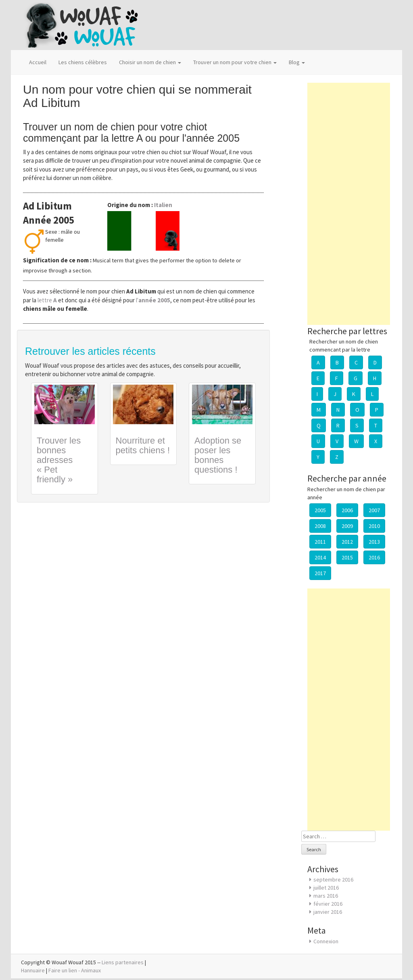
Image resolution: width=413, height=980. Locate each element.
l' (153, 300)
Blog (297, 62)
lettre (48, 300)
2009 (347, 526)
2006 (347, 510)
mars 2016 (326, 896)
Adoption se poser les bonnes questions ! (218, 455)
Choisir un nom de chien (150, 62)
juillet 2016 (326, 888)
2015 (347, 557)
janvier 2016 (328, 912)
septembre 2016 (333, 879)
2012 (347, 542)
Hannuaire (33, 970)
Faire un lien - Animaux (75, 970)
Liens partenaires (123, 962)
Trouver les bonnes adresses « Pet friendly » (59, 460)
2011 (320, 542)
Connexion (326, 941)
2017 (320, 573)
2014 (320, 557)
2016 (374, 557)
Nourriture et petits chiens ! (143, 445)
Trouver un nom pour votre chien (235, 62)
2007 (374, 510)
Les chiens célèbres (83, 62)
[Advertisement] (349, 204)
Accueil (38, 62)
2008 (320, 526)
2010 (374, 526)
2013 (374, 542)
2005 (320, 510)
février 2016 (328, 904)
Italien (163, 205)
